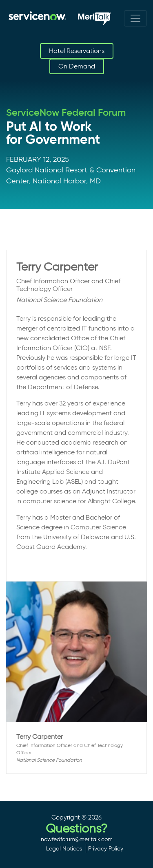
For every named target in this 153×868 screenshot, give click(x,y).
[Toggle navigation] (135, 18)
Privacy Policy (106, 848)
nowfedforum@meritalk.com (77, 839)
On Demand (77, 66)
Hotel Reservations (77, 51)
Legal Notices (64, 848)
